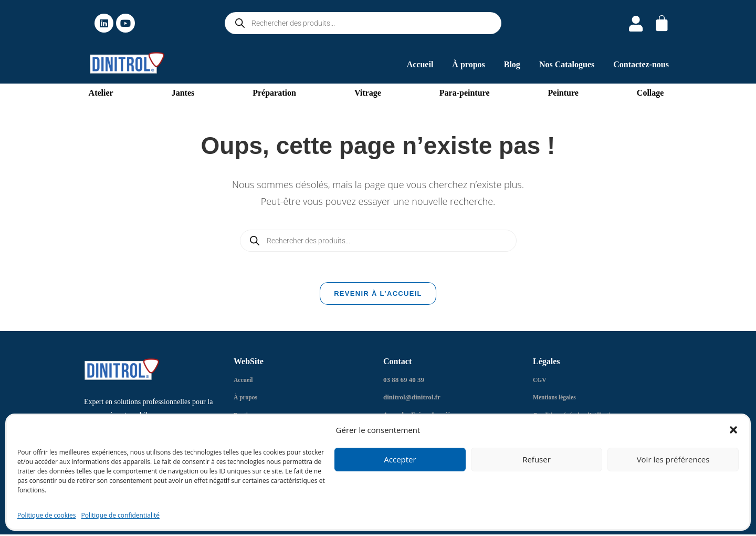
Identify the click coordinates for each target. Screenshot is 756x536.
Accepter (400, 459)
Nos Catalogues (567, 64)
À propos (468, 64)
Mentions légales (557, 400)
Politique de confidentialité (120, 515)
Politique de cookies (47, 515)
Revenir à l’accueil (378, 296)
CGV (540, 382)
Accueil (420, 64)
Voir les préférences (673, 459)
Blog (512, 64)
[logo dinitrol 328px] (127, 63)
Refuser (537, 459)
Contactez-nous (641, 64)
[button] (733, 430)
